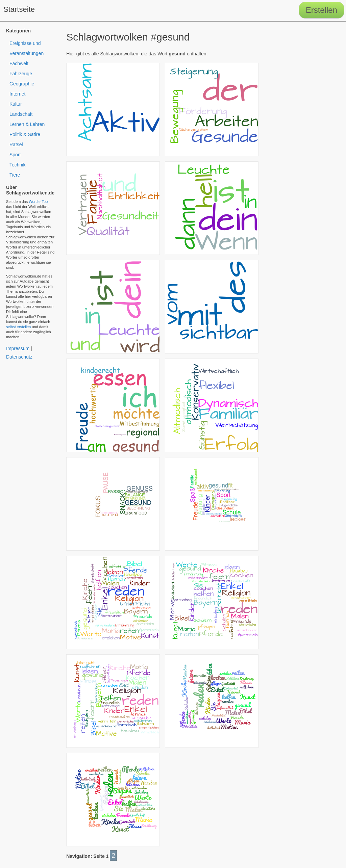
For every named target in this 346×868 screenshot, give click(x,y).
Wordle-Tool (39, 202)
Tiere (15, 175)
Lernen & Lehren (27, 124)
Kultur (16, 104)
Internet (17, 94)
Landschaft (21, 114)
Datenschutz (19, 357)
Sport (15, 155)
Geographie (22, 84)
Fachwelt (19, 63)
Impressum (18, 348)
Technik (17, 165)
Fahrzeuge (21, 74)
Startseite (19, 9)
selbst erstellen (18, 327)
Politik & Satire (25, 134)
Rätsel (16, 144)
